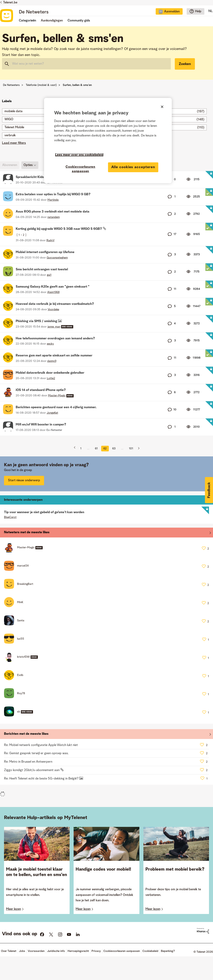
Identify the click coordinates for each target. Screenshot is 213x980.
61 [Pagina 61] (96, 449)
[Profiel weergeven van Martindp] (53, 200)
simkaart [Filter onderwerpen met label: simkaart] (150, 111)
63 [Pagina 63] (114, 449)
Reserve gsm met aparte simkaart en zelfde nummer (54, 356)
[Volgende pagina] (137, 449)
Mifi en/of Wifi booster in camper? (41, 425)
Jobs (22, 951)
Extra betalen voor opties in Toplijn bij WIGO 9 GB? (53, 194)
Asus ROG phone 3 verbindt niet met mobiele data (52, 212)
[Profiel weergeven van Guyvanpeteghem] (57, 258)
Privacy (96, 951)
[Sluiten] (162, 107)
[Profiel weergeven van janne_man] (54, 327)
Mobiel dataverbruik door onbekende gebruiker (50, 373)
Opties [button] (28, 165)
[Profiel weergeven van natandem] (54, 217)
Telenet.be (10, 3)
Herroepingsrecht (78, 951)
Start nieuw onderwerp (24, 480)
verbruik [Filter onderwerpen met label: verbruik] (10, 135)
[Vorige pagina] (76, 449)
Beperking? (168, 951)
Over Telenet (9, 951)
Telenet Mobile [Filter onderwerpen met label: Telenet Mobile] (14, 127)
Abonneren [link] (10, 165)
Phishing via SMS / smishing (37, 321)
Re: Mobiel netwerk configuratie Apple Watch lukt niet (41, 745)
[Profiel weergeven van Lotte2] (51, 378)
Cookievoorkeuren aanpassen (122, 951)
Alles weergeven (106, 533)
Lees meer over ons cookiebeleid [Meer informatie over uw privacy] (79, 155)
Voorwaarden (36, 951)
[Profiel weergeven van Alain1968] (53, 292)
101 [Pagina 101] (131, 449)
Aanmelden (172, 12)
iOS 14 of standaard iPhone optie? (41, 390)
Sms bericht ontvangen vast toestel (42, 270)
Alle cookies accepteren (133, 167)
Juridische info (56, 951)
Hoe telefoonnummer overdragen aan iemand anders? (55, 339)
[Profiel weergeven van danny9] (52, 361)
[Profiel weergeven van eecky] (50, 344)
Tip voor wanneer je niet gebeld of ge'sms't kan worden (44, 512)
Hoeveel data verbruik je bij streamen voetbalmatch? (55, 304)
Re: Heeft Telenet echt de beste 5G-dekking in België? (42, 779)
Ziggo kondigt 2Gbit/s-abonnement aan (32, 770)
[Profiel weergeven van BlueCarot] (10, 517)
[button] (209, 490)
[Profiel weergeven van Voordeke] (53, 309)
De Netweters (34, 12)
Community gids (79, 21)
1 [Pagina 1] (81, 449)
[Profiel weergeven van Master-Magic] (57, 396)
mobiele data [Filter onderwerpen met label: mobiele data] (13, 111)
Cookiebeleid (150, 951)
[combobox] (86, 64)
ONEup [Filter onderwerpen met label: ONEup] (149, 127)
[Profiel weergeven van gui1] (49, 275)
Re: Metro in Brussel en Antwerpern (28, 762)
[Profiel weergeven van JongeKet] (52, 413)
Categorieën (27, 21)
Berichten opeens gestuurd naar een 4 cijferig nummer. (56, 407)
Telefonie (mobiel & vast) (41, 85)
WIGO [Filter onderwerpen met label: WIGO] (9, 119)
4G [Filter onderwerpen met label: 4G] (146, 119)
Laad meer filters (14, 143)
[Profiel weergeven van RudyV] (50, 240)
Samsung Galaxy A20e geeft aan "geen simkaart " (53, 287)
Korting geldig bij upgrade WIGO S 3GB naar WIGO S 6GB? (59, 229)
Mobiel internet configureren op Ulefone (45, 252)
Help (198, 11)
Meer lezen (13, 909)
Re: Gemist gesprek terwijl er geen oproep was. (36, 753)
